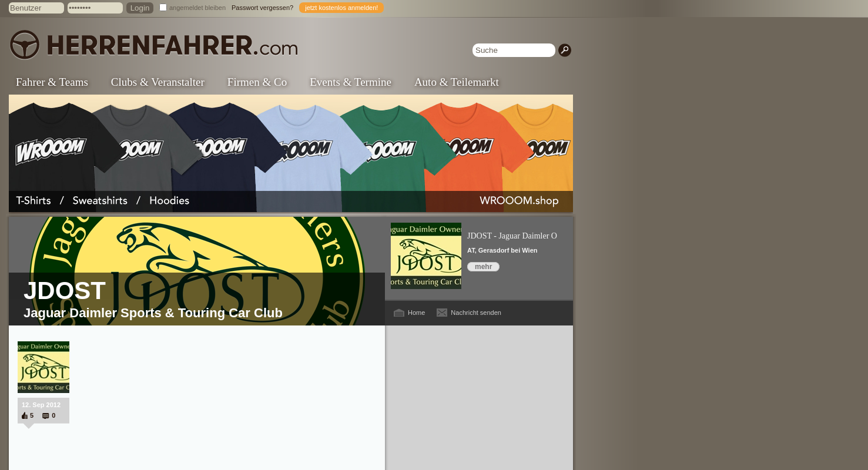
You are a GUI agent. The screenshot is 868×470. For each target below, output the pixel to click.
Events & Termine (351, 82)
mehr (483, 267)
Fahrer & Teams (52, 82)
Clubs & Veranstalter (158, 82)
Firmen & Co (257, 82)
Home (416, 313)
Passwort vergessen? (262, 8)
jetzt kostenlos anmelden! (341, 8)
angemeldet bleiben (197, 8)
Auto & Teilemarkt (457, 82)
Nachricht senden (476, 313)
